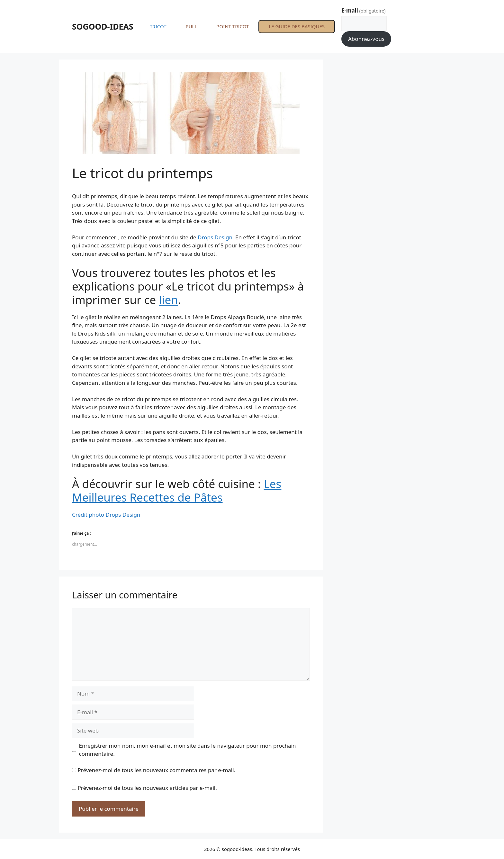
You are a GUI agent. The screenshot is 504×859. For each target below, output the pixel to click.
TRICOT (158, 26)
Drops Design (215, 237)
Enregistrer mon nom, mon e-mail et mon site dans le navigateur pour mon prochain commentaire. (188, 750)
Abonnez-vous (366, 39)
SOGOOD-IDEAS (103, 26)
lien (168, 300)
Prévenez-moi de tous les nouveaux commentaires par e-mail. (156, 770)
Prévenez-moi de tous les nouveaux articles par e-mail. (147, 788)
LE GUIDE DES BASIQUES (297, 26)
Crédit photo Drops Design (106, 515)
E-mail (364, 10)
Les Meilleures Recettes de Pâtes (177, 490)
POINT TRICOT (233, 26)
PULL (192, 26)
